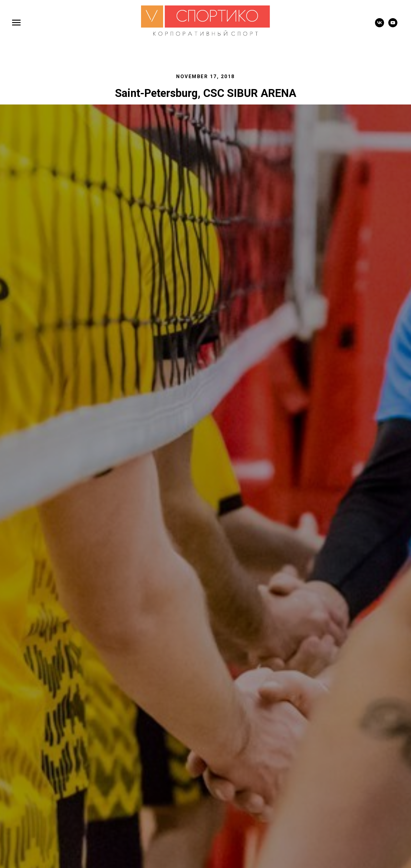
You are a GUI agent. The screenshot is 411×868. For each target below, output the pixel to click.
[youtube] (393, 26)
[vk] (380, 26)
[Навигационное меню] (16, 23)
